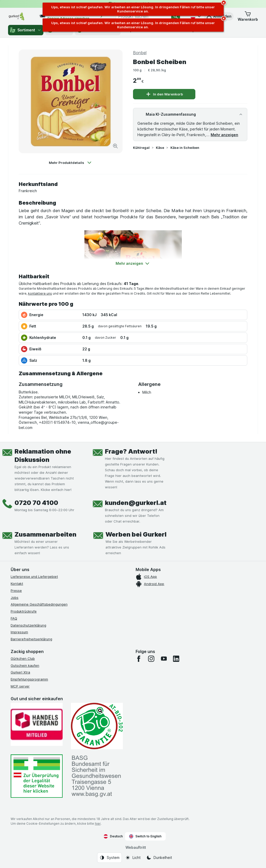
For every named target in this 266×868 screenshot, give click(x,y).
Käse (160, 148)
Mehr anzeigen (224, 135)
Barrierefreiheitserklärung (31, 639)
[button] (248, 16)
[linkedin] (176, 659)
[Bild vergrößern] (115, 146)
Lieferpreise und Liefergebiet (34, 577)
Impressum (19, 632)
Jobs (15, 598)
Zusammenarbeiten (45, 534)
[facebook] (139, 659)
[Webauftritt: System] (109, 858)
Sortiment (26, 30)
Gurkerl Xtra (20, 672)
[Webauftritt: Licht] (133, 858)
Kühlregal (141, 148)
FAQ (14, 618)
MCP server (20, 686)
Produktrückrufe (24, 611)
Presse (16, 591)
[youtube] (164, 659)
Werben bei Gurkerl (136, 534)
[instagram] (151, 659)
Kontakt (17, 584)
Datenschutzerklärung (28, 625)
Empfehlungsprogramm (29, 679)
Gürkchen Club (23, 658)
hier (98, 824)
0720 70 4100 (36, 503)
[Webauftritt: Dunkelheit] (159, 858)
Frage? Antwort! (131, 451)
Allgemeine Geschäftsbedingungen (39, 604)
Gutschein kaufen (25, 665)
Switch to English (145, 836)
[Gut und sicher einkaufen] (97, 726)
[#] (37, 776)
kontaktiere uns (40, 293)
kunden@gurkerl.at (136, 503)
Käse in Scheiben (185, 148)
